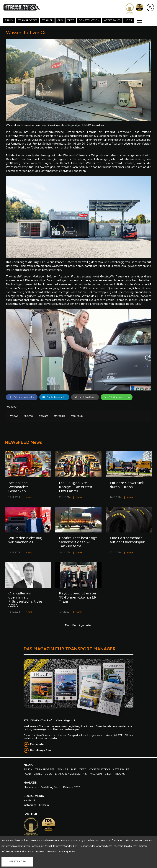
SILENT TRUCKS (115, 774)
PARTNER (30, 814)
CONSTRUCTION (89, 21)
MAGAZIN (96, 774)
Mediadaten (38, 744)
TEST (71, 21)
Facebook (30, 801)
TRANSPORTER (28, 21)
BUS (60, 21)
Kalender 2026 (72, 787)
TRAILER (47, 21)
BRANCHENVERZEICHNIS (71, 774)
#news (14, 416)
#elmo (28, 416)
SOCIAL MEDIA (34, 796)
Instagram (30, 805)
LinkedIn (44, 805)
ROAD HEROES (33, 774)
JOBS (129, 21)
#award (43, 416)
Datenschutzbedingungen (60, 852)
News (29, 498)
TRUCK (9, 21)
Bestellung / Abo (40, 750)
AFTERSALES (112, 21)
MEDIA (28, 765)
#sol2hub (77, 416)
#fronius (59, 416)
